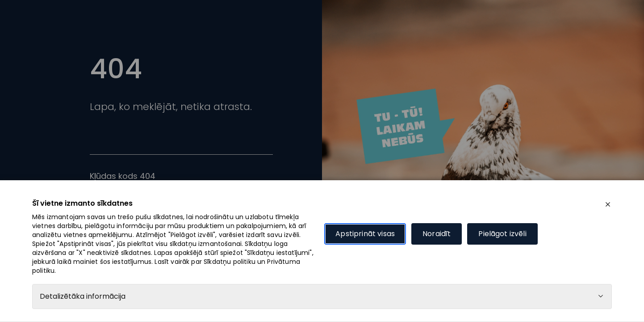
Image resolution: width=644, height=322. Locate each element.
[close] (608, 204)
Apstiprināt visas (365, 234)
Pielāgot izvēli (502, 234)
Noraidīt (437, 234)
